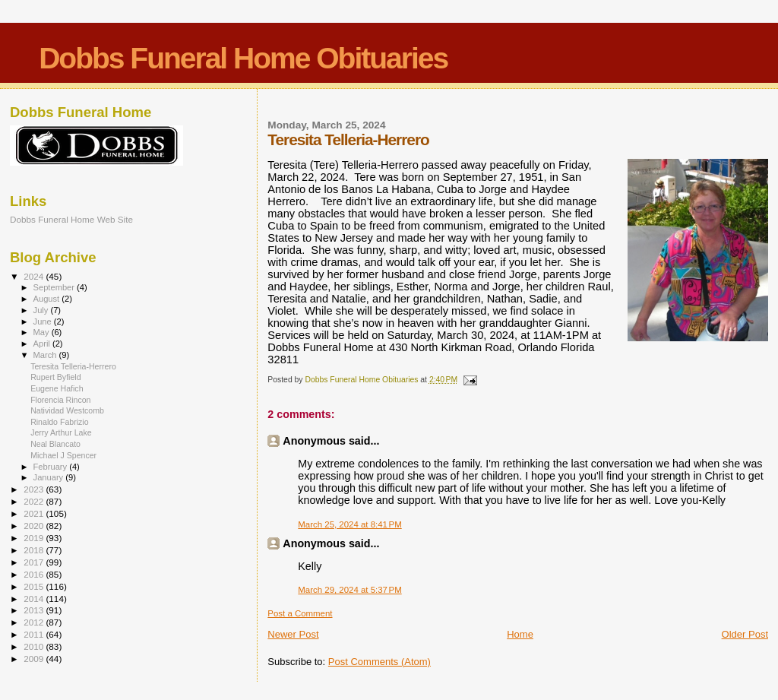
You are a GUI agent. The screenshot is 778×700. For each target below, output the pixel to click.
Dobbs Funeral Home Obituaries (243, 58)
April (43, 344)
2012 (35, 622)
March (46, 355)
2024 (35, 276)
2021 (35, 513)
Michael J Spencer (63, 455)
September (55, 287)
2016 (35, 574)
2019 (35, 538)
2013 (35, 610)
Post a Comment (300, 613)
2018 (35, 550)
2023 (35, 489)
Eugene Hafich (57, 388)
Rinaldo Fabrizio (59, 422)
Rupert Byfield (55, 377)
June (44, 321)
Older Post (745, 634)
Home (520, 634)
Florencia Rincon (60, 400)
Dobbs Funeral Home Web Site (71, 219)
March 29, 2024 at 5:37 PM (349, 590)
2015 (35, 586)
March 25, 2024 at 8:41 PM (349, 524)
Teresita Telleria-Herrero (73, 366)
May (43, 332)
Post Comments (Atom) (380, 662)
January (50, 477)
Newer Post (293, 634)
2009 (35, 659)
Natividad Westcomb (67, 410)
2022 (35, 501)
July (42, 310)
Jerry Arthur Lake (61, 432)
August (48, 299)
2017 (35, 562)
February (52, 467)
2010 (35, 646)
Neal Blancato (55, 444)
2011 (35, 634)
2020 (35, 526)
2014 (35, 599)
